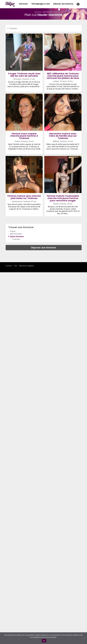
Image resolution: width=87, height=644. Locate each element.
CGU (15, 266)
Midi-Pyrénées (48, 12)
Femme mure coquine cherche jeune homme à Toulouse (24, 136)
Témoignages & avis (41, 4)
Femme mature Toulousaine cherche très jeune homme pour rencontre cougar (63, 198)
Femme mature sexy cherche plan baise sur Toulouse (24, 197)
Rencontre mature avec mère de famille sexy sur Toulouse (63, 136)
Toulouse (13, 28)
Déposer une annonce (63, 4)
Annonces (23, 4)
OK (44, 641)
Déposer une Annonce (44, 248)
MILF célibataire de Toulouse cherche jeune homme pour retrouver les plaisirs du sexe (63, 76)
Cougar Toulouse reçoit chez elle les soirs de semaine (24, 75)
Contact (9, 266)
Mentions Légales (26, 266)
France (13, 231)
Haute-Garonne (17, 236)
